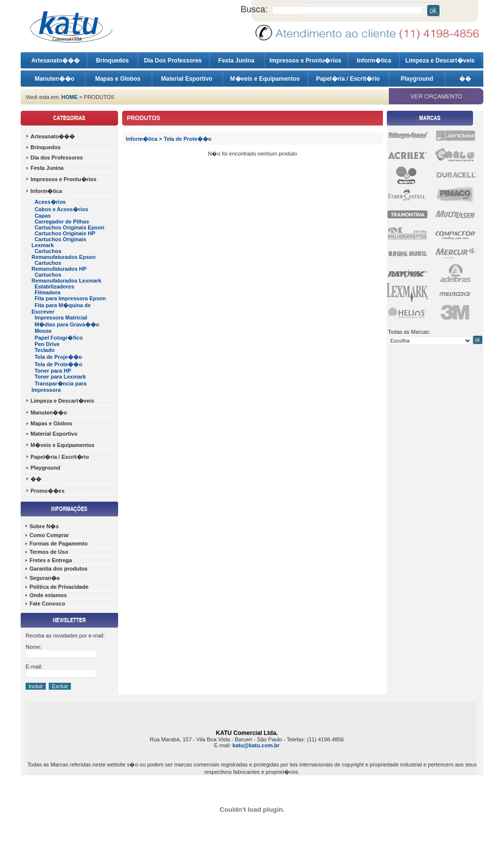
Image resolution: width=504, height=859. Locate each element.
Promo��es (47, 491)
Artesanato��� (56, 61)
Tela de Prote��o (58, 364)
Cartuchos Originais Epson (69, 227)
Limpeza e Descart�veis (441, 61)
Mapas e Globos (118, 79)
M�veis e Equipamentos (266, 79)
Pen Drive (47, 344)
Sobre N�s (44, 526)
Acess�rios (50, 202)
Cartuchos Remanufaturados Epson (63, 254)
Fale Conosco (47, 604)
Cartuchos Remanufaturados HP (59, 266)
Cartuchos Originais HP (65, 233)
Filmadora (47, 292)
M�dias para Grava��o (67, 324)
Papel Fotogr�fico (59, 338)
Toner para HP (53, 371)
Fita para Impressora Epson (70, 298)
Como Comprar (49, 535)
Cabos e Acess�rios (61, 209)
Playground (417, 79)
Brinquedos (112, 61)
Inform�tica (374, 61)
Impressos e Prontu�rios (306, 61)
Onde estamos (48, 595)
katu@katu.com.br (256, 745)
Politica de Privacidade (59, 587)
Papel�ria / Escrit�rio (349, 79)
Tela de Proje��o (58, 357)
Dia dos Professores (57, 158)
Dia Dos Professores (174, 61)
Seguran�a (45, 578)
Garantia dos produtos (59, 569)
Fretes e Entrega (51, 560)
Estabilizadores (54, 286)
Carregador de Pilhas (62, 222)
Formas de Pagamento (59, 543)
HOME (70, 97)
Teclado (45, 350)
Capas (43, 216)
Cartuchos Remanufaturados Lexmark (66, 278)
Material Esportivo (187, 79)
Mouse (43, 331)
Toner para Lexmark (60, 377)
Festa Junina (237, 61)
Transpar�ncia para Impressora (59, 387)
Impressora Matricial (61, 318)
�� (465, 79)
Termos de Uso (49, 552)
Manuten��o (54, 79)
